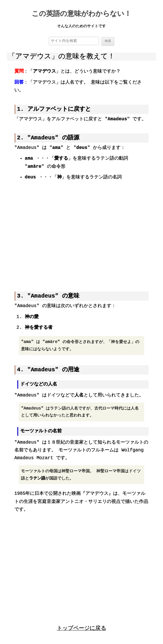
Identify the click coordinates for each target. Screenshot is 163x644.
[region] (81, 232)
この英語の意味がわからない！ (81, 14)
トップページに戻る (81, 627)
